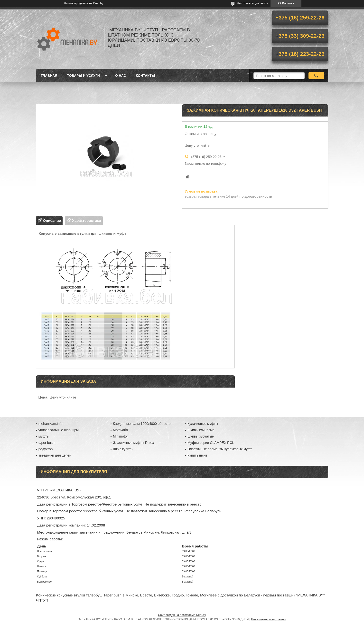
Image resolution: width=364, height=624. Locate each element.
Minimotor (120, 436)
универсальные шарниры (59, 430)
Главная (49, 76)
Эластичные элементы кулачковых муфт (220, 449)
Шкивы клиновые (201, 430)
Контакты (145, 76)
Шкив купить (123, 449)
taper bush (47, 443)
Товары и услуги (83, 76)
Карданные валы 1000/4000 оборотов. (143, 424)
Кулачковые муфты (203, 424)
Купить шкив (197, 455)
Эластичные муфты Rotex (133, 443)
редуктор (46, 449)
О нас (121, 76)
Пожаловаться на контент (268, 619)
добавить (262, 3)
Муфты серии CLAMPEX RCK (211, 443)
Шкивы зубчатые (201, 436)
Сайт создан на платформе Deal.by (182, 615)
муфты (44, 436)
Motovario (120, 430)
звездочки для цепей (55, 455)
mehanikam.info (51, 424)
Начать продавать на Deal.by (84, 3)
